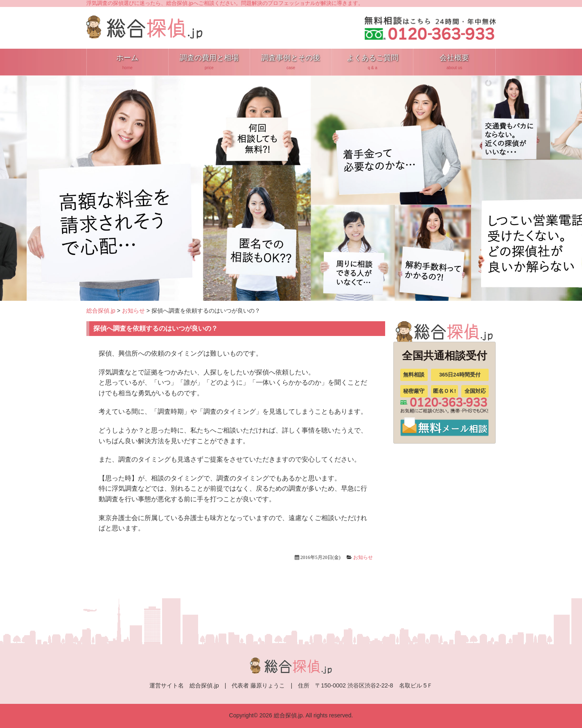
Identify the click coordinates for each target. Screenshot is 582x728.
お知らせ (133, 311)
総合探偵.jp (101, 311)
